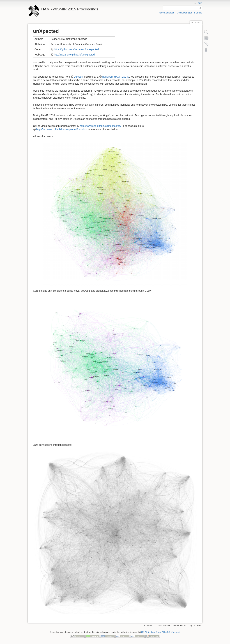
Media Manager (184, 13)
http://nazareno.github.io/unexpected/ (100, 126)
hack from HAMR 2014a (116, 77)
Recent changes (166, 13)
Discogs (78, 77)
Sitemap (198, 13)
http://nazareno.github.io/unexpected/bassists (62, 129)
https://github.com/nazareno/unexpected (76, 49)
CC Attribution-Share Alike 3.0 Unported (161, 632)
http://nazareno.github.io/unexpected (74, 55)
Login (199, 3)
